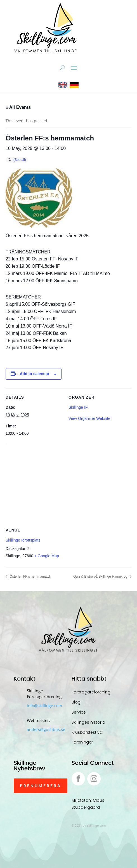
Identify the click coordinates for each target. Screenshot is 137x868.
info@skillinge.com (44, 706)
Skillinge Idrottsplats (23, 540)
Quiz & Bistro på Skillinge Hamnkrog (101, 577)
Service (79, 712)
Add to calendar (35, 374)
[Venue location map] (68, 485)
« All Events (18, 107)
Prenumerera (41, 786)
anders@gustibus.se (46, 729)
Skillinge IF (78, 407)
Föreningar (82, 742)
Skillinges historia (88, 722)
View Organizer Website (89, 418)
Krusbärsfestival (87, 732)
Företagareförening (91, 692)
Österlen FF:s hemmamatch (30, 577)
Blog (76, 702)
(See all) (20, 160)
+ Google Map (47, 556)
